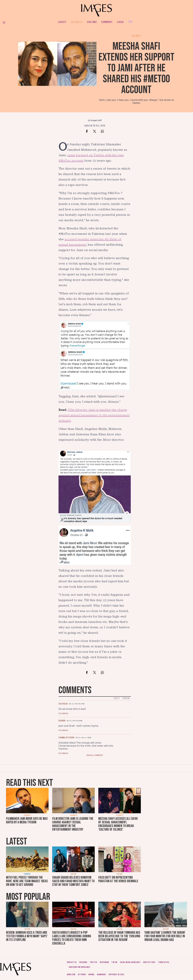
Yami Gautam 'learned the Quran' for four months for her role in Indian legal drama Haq (165, 936)
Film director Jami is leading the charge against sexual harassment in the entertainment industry (73, 824)
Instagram (104, 962)
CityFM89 (82, 974)
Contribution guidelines (79, 967)
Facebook (83, 962)
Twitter (93, 962)
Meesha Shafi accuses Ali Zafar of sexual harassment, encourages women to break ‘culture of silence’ (118, 824)
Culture (92, 22)
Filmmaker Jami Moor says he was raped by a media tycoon (27, 820)
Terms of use (164, 962)
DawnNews (101, 974)
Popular (126, 698)
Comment (107, 22)
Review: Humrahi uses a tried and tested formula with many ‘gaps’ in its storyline (27, 936)
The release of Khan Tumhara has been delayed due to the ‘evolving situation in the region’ (119, 936)
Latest (62, 22)
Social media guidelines (130, 962)
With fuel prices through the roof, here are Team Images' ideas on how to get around (27, 881)
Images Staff (96, 120)
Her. (131, 22)
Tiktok (114, 962)
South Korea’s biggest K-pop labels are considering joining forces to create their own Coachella (72, 938)
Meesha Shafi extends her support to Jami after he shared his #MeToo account (136, 68)
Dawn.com (71, 974)
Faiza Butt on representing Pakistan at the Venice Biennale (118, 879)
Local (120, 22)
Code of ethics (149, 962)
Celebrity (77, 22)
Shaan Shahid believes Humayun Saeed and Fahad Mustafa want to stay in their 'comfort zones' (73, 881)
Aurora (91, 974)
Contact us (72, 962)
